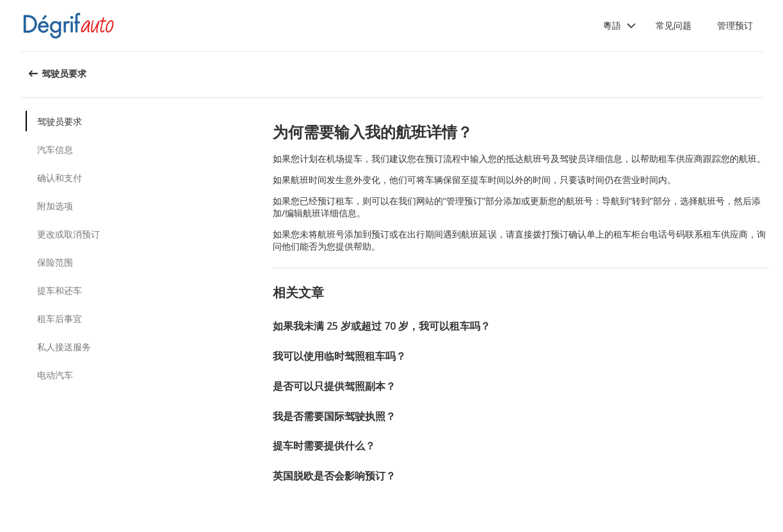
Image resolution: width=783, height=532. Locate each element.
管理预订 (735, 25)
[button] (620, 26)
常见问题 (674, 25)
